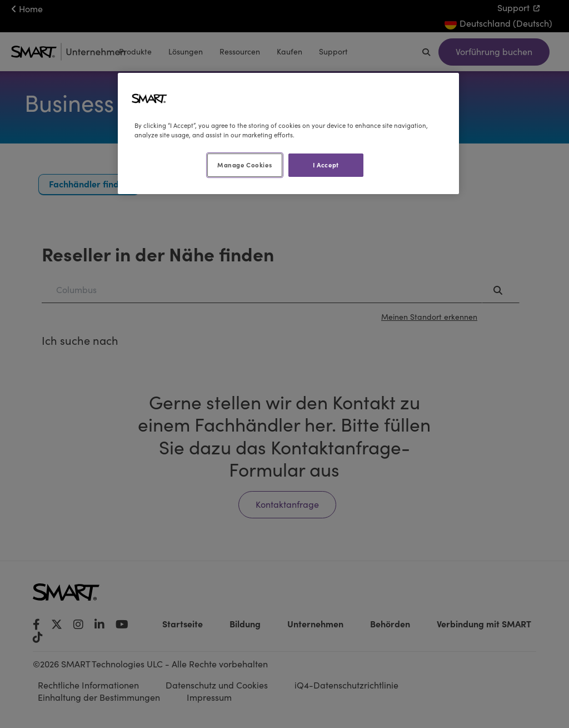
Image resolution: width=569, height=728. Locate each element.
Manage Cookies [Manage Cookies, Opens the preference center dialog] (244, 165)
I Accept (326, 165)
